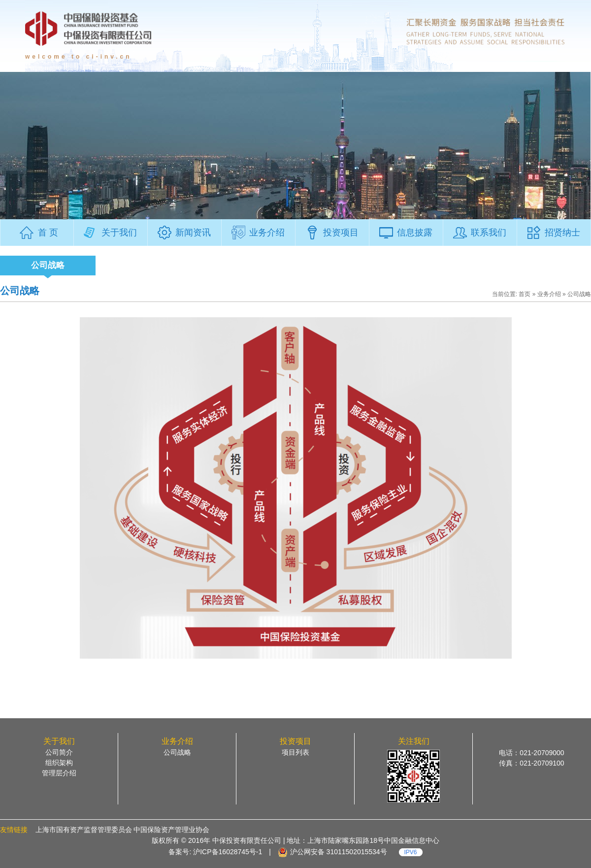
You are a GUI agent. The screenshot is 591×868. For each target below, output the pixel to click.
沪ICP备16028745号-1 (227, 852)
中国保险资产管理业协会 (171, 830)
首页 (525, 294)
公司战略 (48, 265)
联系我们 (489, 233)
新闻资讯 (193, 233)
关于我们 (119, 233)
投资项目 (341, 233)
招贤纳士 (562, 233)
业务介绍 (267, 233)
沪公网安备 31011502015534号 (339, 852)
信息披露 (415, 233)
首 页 (48, 233)
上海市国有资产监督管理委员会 (84, 830)
